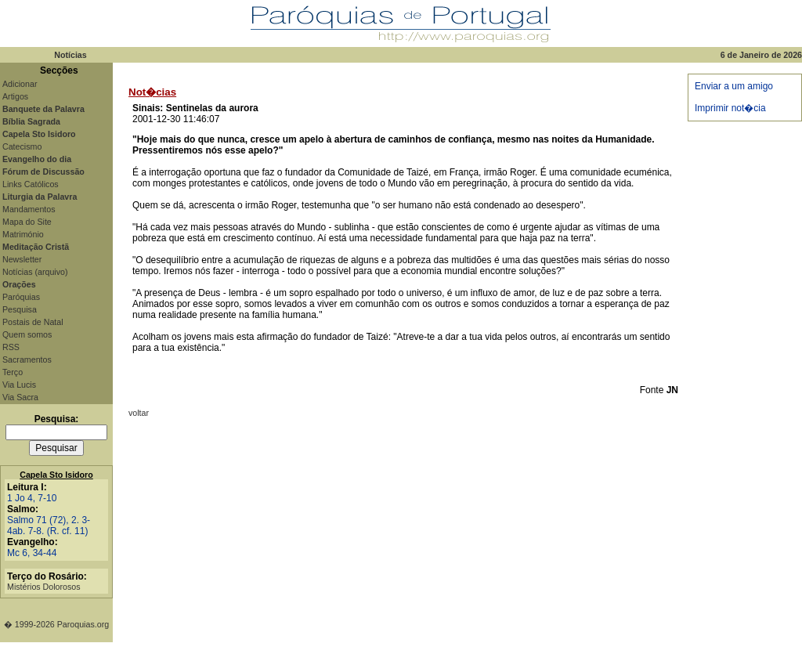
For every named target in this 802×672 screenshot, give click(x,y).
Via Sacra (20, 397)
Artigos (15, 96)
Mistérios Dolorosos (44, 587)
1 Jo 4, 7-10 (32, 498)
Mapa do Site (27, 222)
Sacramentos (27, 359)
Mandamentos (29, 209)
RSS (11, 347)
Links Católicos (31, 184)
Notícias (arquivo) (35, 272)
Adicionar (20, 84)
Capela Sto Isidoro (56, 475)
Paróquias (21, 297)
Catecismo (22, 146)
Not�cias (152, 92)
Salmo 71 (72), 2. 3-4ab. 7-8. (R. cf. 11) (49, 526)
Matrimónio (23, 234)
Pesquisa (20, 309)
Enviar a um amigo (734, 86)
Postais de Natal (33, 322)
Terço (13, 372)
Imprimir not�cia (730, 108)
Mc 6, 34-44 (32, 553)
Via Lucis (19, 385)
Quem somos (27, 334)
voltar (139, 413)
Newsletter (22, 259)
